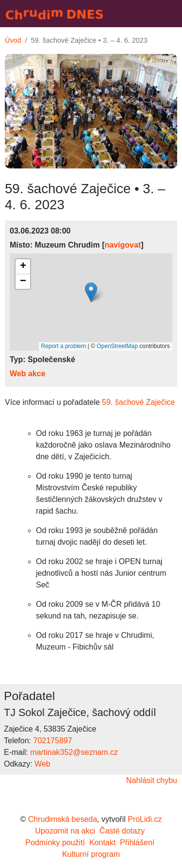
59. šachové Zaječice (140, 402)
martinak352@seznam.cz (74, 752)
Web (42, 764)
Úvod (13, 40)
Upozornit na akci (65, 831)
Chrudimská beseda (63, 819)
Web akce (28, 374)
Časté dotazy (122, 831)
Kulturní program (91, 854)
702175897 (52, 741)
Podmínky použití (55, 843)
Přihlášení (137, 843)
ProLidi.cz (145, 819)
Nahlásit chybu (152, 780)
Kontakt (102, 843)
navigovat (123, 245)
